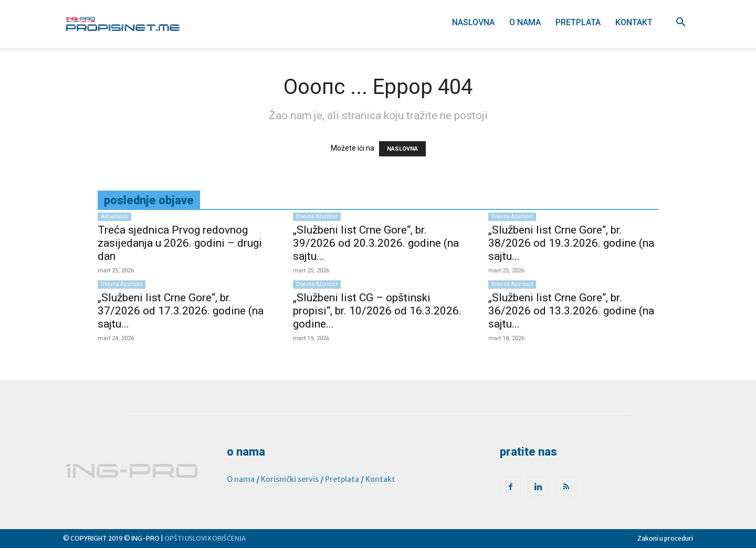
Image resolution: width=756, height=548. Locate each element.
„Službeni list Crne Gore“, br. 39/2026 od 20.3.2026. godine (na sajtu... (376, 243)
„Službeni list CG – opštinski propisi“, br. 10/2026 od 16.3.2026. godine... (377, 311)
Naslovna (473, 22)
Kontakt (634, 22)
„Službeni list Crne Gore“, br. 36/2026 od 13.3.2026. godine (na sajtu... (571, 311)
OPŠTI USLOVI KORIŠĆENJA (205, 538)
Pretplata (578, 22)
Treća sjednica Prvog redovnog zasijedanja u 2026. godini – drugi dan (180, 243)
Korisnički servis (290, 479)
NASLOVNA (402, 149)
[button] (680, 23)
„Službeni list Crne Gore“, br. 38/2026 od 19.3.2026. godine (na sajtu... (571, 243)
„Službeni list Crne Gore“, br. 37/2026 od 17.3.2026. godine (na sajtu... (181, 311)
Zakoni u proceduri (665, 538)
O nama (525, 22)
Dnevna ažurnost (317, 217)
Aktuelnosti (114, 217)
